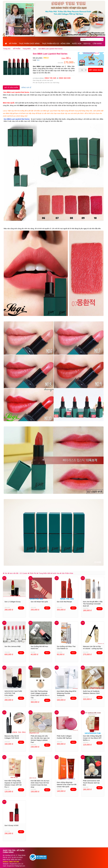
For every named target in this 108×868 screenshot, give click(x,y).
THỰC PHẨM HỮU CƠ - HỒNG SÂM (56, 44)
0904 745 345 (50, 78)
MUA (21, 608)
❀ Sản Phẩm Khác (67, 573)
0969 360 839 (65, 78)
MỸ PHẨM (13, 44)
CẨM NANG (97, 44)
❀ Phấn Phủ (32, 573)
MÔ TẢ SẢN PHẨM (11, 87)
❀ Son (5, 573)
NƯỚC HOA (77, 44)
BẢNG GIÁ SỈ (26, 87)
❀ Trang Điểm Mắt (44, 573)
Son (35, 49)
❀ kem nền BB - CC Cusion (18, 573)
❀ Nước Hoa (55, 573)
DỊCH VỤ (87, 44)
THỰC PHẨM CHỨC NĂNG (29, 44)
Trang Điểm (27, 49)
